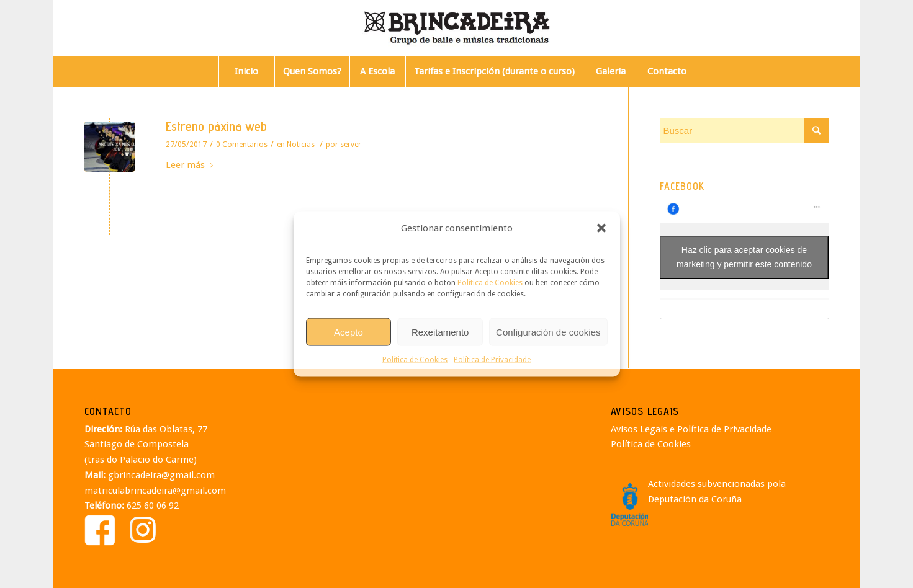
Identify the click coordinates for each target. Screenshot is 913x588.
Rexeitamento (440, 332)
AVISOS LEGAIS (645, 411)
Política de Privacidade (492, 360)
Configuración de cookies (548, 332)
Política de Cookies (490, 283)
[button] (601, 228)
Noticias (301, 145)
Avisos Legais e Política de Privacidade (691, 429)
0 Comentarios (242, 145)
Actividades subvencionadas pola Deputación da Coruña (717, 492)
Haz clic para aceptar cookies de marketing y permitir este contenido (744, 257)
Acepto (349, 332)
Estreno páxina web (216, 126)
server (351, 145)
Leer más (192, 165)
